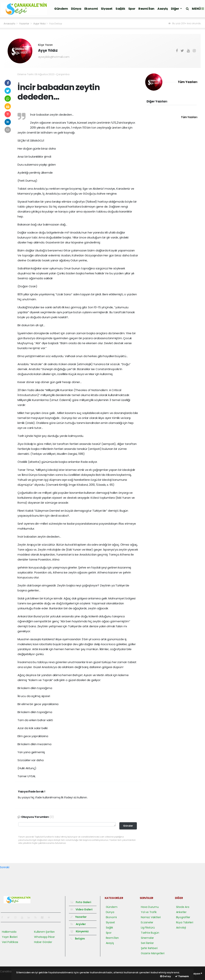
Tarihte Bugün (150, 933)
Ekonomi (91, 9)
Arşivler (78, 924)
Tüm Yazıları (188, 82)
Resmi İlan (146, 9)
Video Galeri (81, 909)
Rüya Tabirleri (185, 922)
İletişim (78, 939)
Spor (132, 9)
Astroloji (181, 928)
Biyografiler (183, 917)
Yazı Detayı (56, 24)
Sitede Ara (183, 907)
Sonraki (5, 867)
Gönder (128, 826)
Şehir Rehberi (149, 948)
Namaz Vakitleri (151, 917)
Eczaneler (147, 922)
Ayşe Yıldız (39, 24)
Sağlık (120, 9)
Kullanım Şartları (44, 932)
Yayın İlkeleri (10, 937)
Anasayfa (10, 24)
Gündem (61, 9)
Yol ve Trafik (149, 912)
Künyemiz (80, 931)
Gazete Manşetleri (153, 953)
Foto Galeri (81, 902)
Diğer (175, 9)
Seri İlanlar (147, 943)
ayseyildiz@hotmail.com (54, 57)
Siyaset (107, 9)
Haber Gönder (43, 942)
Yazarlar (24, 24)
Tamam (182, 976)
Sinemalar (147, 938)
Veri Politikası (10, 942)
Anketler (181, 912)
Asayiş (163, 9)
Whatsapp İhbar (44, 937)
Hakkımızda (9, 932)
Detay (166, 976)
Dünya (76, 9)
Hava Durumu (150, 907)
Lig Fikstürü (148, 928)
